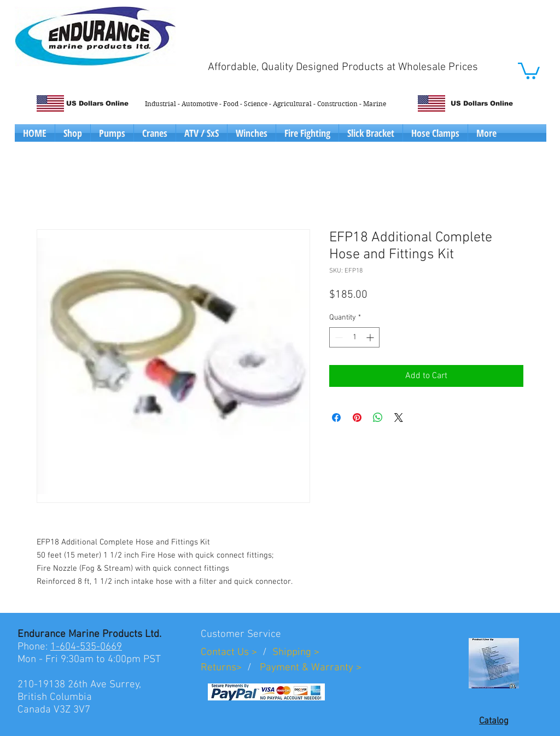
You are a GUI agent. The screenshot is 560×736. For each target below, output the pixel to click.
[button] (529, 70)
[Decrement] (338, 337)
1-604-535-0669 (86, 647)
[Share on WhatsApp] (378, 418)
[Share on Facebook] (336, 418)
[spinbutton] (354, 337)
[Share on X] (399, 418)
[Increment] (371, 337)
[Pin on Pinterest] (357, 418)
